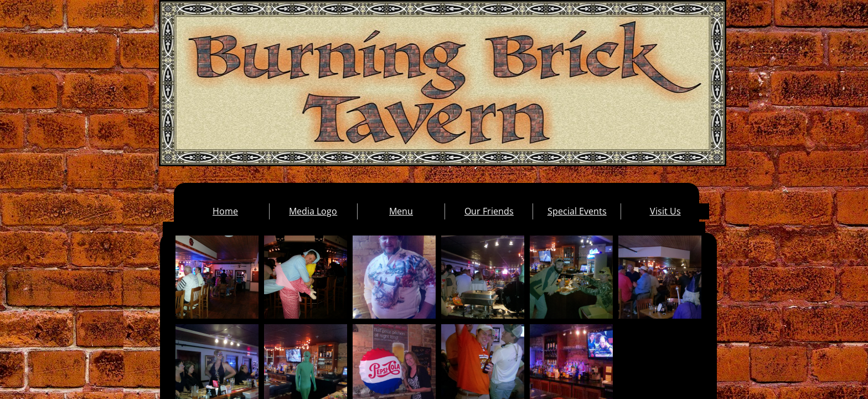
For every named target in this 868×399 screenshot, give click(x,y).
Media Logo (313, 211)
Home (225, 211)
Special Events (577, 211)
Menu (401, 211)
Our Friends (489, 211)
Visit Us (665, 211)
